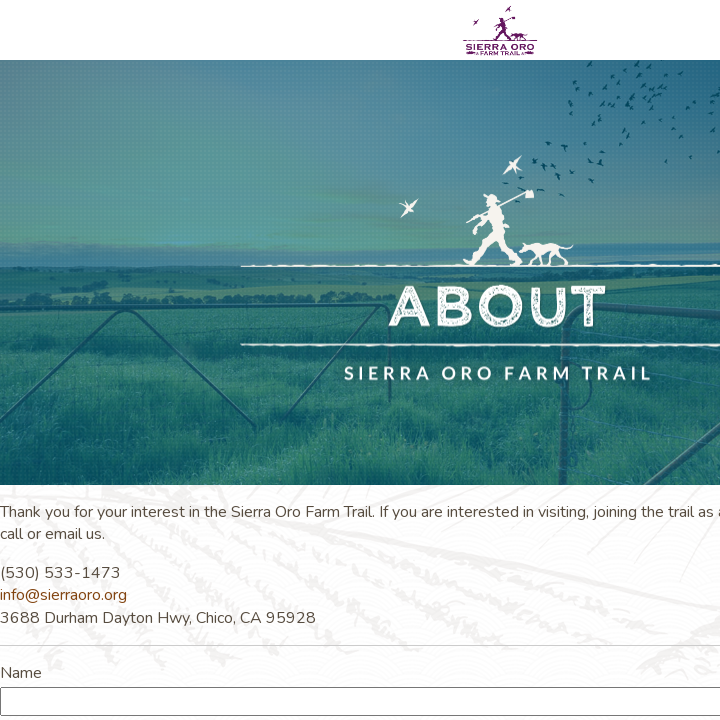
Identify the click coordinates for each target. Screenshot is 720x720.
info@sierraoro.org (63, 595)
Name (21, 673)
